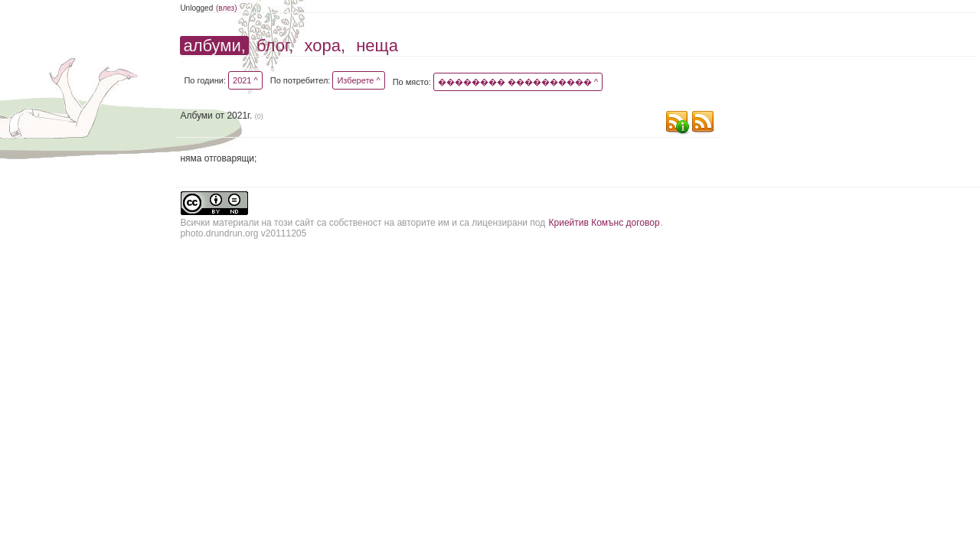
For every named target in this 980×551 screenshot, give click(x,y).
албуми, (214, 46)
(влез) (227, 8)
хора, (325, 46)
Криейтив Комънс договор (604, 223)
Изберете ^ (358, 80)
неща (377, 46)
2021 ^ (245, 80)
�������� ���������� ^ (518, 82)
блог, (275, 46)
